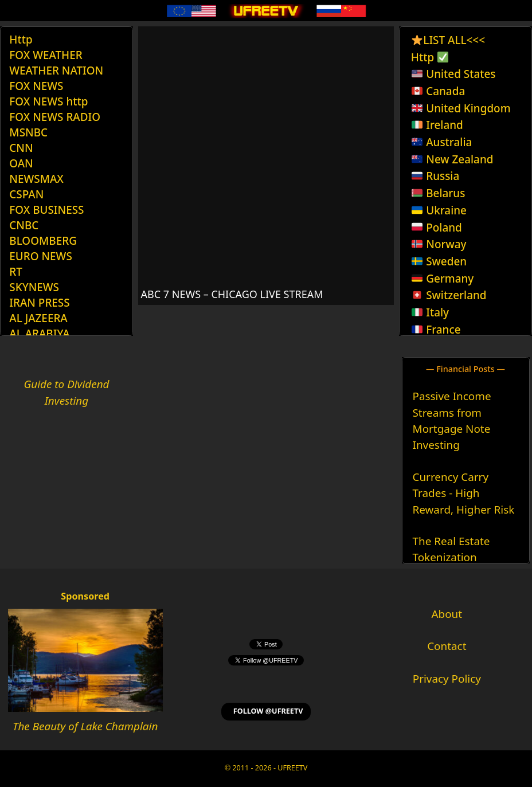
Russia (435, 176)
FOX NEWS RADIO (55, 117)
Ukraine (439, 210)
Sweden (439, 261)
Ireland (437, 125)
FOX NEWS (36, 86)
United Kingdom (461, 108)
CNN (21, 148)
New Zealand (452, 159)
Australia (442, 142)
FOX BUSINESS (46, 210)
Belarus (438, 193)
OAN (21, 163)
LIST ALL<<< (448, 40)
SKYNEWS (34, 287)
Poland (437, 228)
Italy (430, 312)
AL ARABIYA (39, 334)
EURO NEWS (40, 256)
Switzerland (449, 295)
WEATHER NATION (56, 71)
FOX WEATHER (46, 55)
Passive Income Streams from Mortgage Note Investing (452, 420)
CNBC (24, 225)
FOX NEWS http (48, 101)
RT (16, 272)
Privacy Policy (447, 679)
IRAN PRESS (39, 303)
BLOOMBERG (43, 241)
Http (21, 40)
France (436, 330)
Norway (439, 244)
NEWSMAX (36, 179)
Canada (438, 91)
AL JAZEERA (38, 318)
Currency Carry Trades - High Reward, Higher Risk (464, 493)
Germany (443, 279)
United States (453, 74)
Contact (447, 646)
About (447, 614)
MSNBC (28, 132)
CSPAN (26, 194)
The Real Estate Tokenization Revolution (451, 557)
